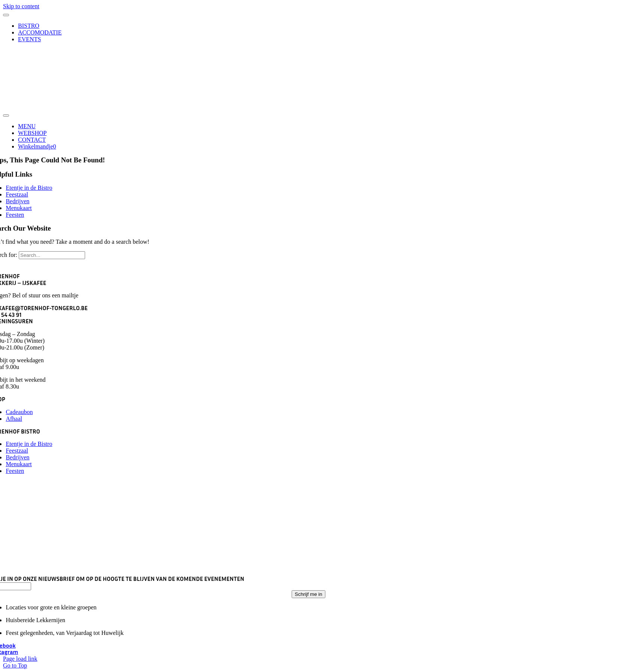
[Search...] (52, 255)
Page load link (20, 659)
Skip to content (21, 6)
